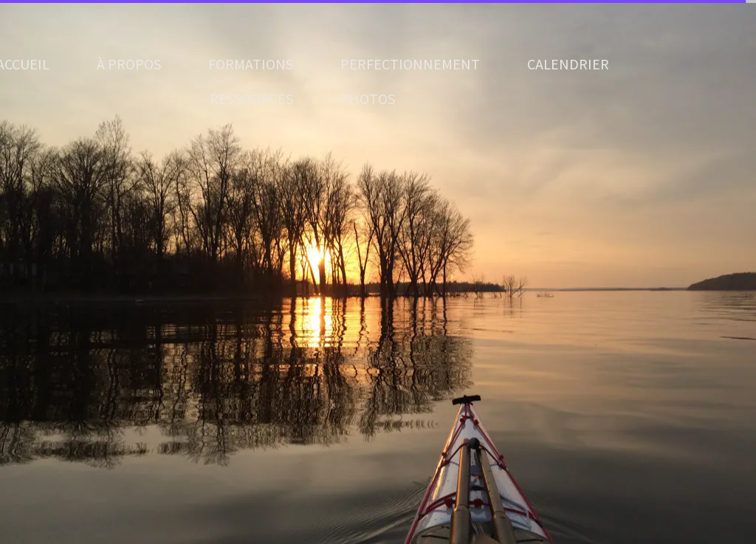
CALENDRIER (568, 64)
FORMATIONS (251, 64)
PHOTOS (368, 99)
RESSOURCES (251, 99)
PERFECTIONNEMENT (410, 64)
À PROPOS (129, 64)
